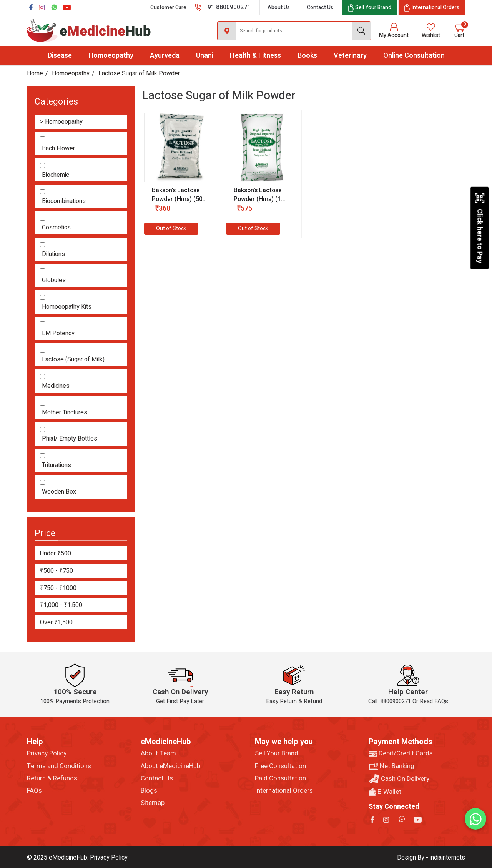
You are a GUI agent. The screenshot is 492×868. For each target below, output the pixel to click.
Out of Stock (171, 229)
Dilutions (53, 254)
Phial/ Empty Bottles (70, 439)
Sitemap (153, 803)
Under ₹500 (56, 554)
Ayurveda (165, 56)
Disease (60, 56)
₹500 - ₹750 (57, 571)
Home (35, 73)
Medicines (56, 386)
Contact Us (320, 7)
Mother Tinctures (65, 413)
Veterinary (350, 56)
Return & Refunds (52, 778)
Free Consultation (280, 766)
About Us (279, 7)
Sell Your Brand (277, 753)
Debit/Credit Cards (401, 753)
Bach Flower (58, 149)
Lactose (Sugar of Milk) (73, 360)
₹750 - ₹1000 (58, 588)
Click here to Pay (480, 228)
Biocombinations (64, 201)
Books (307, 56)
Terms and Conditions (59, 766)
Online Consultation (414, 56)
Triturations (57, 465)
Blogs (149, 791)
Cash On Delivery (399, 779)
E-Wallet (385, 792)
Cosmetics (56, 228)
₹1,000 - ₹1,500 (61, 605)
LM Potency (58, 333)
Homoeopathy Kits (67, 307)
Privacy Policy (47, 753)
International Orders (284, 791)
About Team (158, 753)
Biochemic (56, 175)
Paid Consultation (280, 778)
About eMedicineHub (170, 766)
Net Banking (391, 766)
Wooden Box (59, 492)
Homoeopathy (111, 56)
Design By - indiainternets (431, 858)
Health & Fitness (255, 56)
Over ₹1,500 (56, 622)
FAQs (34, 791)
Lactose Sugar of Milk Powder (139, 73)
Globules (54, 280)
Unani (205, 56)
